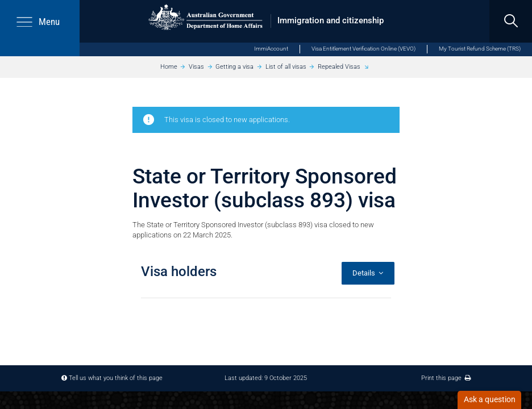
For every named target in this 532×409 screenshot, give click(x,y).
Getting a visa (234, 67)
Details (368, 273)
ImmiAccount (271, 49)
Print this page (446, 378)
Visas (196, 67)
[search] (511, 21)
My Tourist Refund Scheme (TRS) (480, 49)
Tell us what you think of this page (116, 378)
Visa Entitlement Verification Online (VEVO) (363, 49)
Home (169, 67)
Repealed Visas (339, 67)
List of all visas (286, 67)
